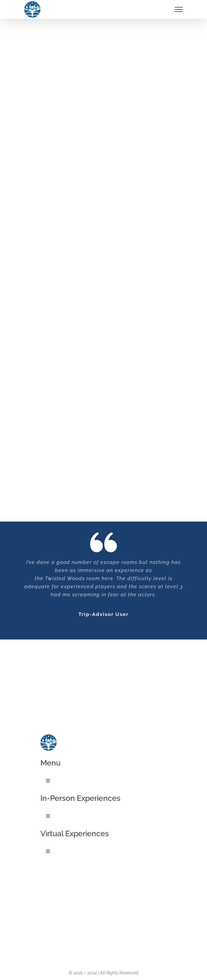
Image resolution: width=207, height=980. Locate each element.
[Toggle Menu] (179, 9)
